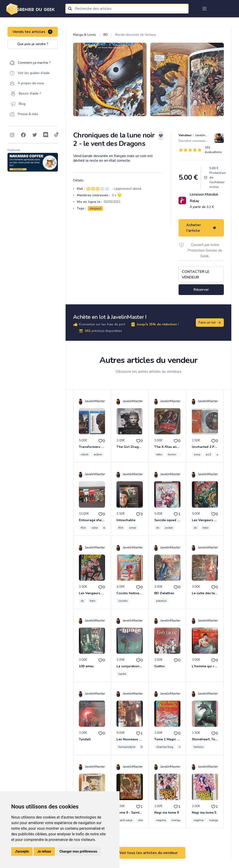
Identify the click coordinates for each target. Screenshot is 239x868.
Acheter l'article (201, 228)
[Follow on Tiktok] (56, 135)
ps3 (208, 454)
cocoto (123, 601)
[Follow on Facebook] (23, 135)
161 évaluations (213, 150)
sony (197, 454)
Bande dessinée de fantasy (136, 35)
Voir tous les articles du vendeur (148, 853)
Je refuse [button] (44, 851)
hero (206, 528)
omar (133, 528)
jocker (169, 528)
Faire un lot (210, 323)
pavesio (161, 601)
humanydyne (127, 747)
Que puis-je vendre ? (33, 44)
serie (95, 528)
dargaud (95, 208)
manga (176, 820)
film (83, 528)
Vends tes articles (33, 32)
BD (106, 35)
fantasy (199, 747)
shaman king (165, 747)
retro (159, 454)
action (98, 454)
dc (158, 528)
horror (172, 454)
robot (84, 454)
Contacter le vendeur (196, 274)
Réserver (201, 290)
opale (122, 674)
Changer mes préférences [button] (78, 851)
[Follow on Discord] (46, 135)
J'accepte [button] (22, 851)
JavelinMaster (205, 135)
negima (161, 820)
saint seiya (125, 820)
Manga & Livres (84, 35)
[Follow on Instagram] (12, 135)
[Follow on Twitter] (35, 135)
